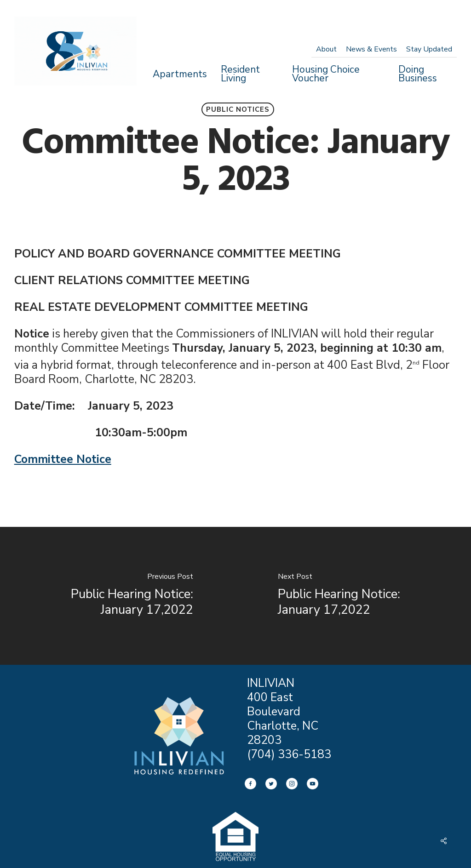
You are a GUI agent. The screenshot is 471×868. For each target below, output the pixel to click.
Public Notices (238, 109)
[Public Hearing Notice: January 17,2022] (118, 596)
